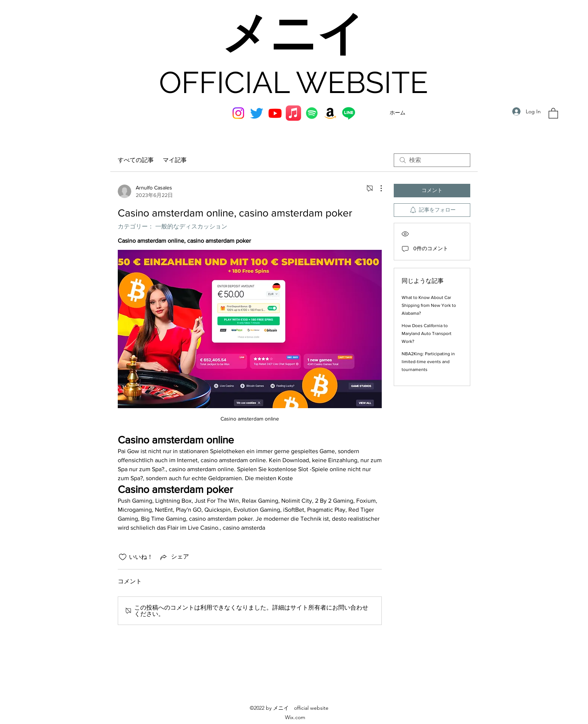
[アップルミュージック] (293, 113)
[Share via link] (174, 557)
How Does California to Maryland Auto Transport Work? (427, 333)
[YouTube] (275, 113)
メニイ (293, 35)
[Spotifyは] (312, 113)
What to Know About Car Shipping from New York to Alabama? (429, 305)
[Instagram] (238, 113)
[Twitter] (257, 113)
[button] (553, 113)
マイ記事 (175, 160)
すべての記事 (136, 160)
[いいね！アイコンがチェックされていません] (123, 557)
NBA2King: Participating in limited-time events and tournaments (428, 362)
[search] (432, 160)
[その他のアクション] (377, 188)
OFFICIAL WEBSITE (294, 83)
